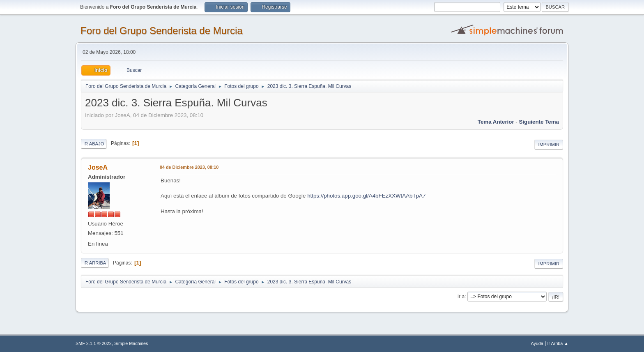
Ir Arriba (95, 263)
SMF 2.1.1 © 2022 (94, 343)
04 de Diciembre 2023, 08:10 (189, 167)
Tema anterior (496, 122)
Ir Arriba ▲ (558, 343)
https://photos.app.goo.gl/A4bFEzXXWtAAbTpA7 (366, 196)
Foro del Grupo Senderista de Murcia (162, 31)
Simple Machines (131, 343)
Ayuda (537, 343)
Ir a (461, 297)
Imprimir (549, 145)
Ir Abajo (94, 144)
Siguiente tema (539, 122)
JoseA (98, 167)
